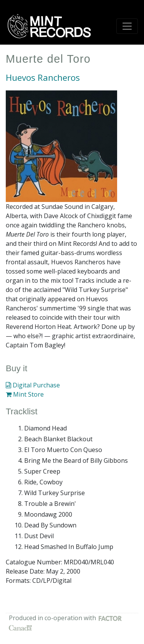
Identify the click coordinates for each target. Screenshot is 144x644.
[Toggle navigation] (127, 26)
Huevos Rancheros (43, 78)
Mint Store (25, 394)
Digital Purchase (33, 385)
